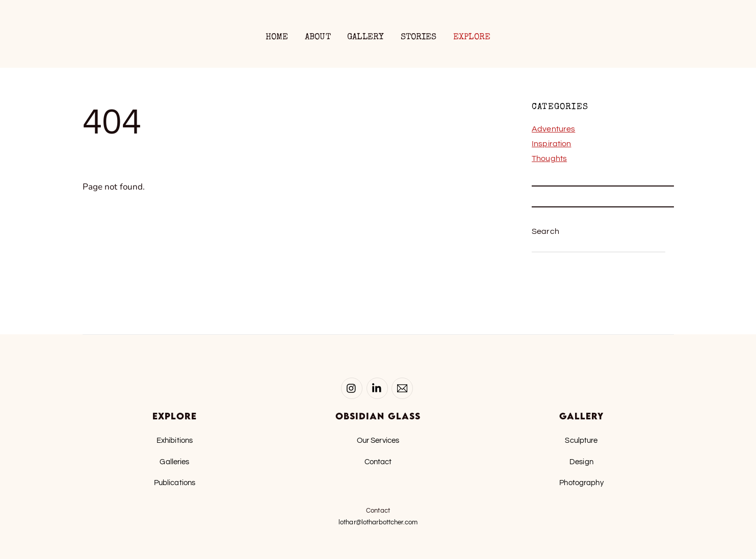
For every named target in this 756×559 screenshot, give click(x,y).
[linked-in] (377, 388)
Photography (581, 483)
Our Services (378, 440)
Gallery (366, 37)
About (318, 37)
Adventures (553, 129)
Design (581, 462)
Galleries (174, 462)
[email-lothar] (402, 388)
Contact (378, 462)
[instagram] (352, 388)
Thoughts (549, 158)
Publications (175, 483)
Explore (472, 37)
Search (545, 231)
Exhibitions (175, 440)
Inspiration (551, 144)
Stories (419, 37)
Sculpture (581, 440)
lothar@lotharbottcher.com (378, 522)
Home (277, 37)
